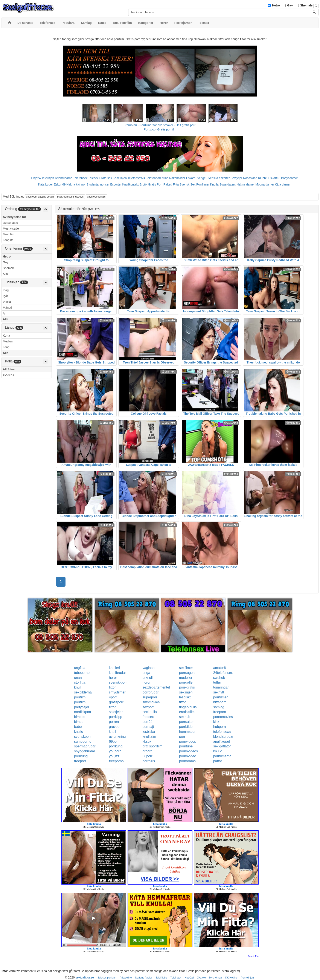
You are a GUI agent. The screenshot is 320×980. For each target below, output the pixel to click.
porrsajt (148, 727)
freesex (148, 717)
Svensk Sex (187, 184)
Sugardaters (227, 184)
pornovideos (188, 751)
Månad (7, 308)
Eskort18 (274, 178)
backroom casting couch (40, 197)
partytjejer (82, 707)
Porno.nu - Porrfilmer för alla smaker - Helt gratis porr (160, 125)
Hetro (276, 5)
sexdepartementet (156, 687)
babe (78, 727)
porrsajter (186, 722)
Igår (5, 296)
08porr (147, 756)
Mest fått (9, 234)
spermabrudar (85, 746)
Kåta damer (283, 184)
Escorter (116, 184)
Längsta (8, 240)
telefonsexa (222, 732)
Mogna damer (265, 184)
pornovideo (188, 756)
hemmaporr (188, 732)
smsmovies (151, 702)
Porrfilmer (203, 184)
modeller (186, 678)
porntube (186, 746)
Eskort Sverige (196, 178)
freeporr (80, 761)
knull (78, 687)
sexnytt (219, 692)
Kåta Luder (46, 184)
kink (216, 722)
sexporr (148, 707)
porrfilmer (221, 697)
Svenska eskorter (218, 178)
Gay (290, 5)
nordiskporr (83, 712)
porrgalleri (187, 682)
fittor (112, 687)
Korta (6, 336)
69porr (114, 742)
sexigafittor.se (85, 977)
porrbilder (186, 727)
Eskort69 (60, 184)
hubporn (220, 727)
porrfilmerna (222, 756)
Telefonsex (80, 178)
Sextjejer (236, 178)
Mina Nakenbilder (174, 178)
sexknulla (150, 712)
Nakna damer (246, 184)
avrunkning (117, 737)
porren (114, 722)
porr (182, 737)
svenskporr (82, 737)
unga (146, 673)
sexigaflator (222, 746)
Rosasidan (250, 178)
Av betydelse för (14, 217)
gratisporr (116, 702)
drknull (147, 678)
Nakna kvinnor (76, 184)
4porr (113, 697)
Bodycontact (289, 178)
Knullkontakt (130, 184)
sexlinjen (186, 692)
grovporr (115, 727)
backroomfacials (96, 197)
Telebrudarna (64, 178)
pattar (218, 761)
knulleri (114, 668)
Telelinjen (48, 178)
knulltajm (149, 737)
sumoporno (83, 742)
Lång (6, 347)
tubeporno (82, 673)
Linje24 (36, 178)
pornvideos (187, 742)
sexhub (185, 717)
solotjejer (116, 712)
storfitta (80, 682)
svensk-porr (118, 682)
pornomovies (223, 717)
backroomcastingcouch (70, 197)
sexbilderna (83, 692)
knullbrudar (117, 673)
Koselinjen (120, 178)
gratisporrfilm (152, 746)
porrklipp (115, 717)
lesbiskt (185, 697)
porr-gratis (187, 687)
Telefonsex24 (136, 178)
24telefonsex (223, 673)
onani (78, 678)
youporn (115, 751)
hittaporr (220, 702)
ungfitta (80, 668)
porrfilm (80, 697)
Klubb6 (263, 178)
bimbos (80, 717)
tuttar (217, 682)
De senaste (10, 223)
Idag (6, 290)
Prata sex (106, 178)
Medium (8, 341)
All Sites (9, 369)
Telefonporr (154, 178)
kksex (147, 742)
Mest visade (11, 229)
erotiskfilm (187, 712)
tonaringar (221, 687)
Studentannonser (98, 184)
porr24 (147, 722)
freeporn (220, 712)
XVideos (8, 375)
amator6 (220, 668)
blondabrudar (223, 737)
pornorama (187, 761)
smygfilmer (117, 692)
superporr (150, 697)
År (4, 313)
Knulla (214, 184)
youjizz (114, 756)
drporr (147, 751)
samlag (219, 707)
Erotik (143, 184)
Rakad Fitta (171, 184)
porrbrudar (150, 692)
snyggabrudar (85, 751)
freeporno (116, 761)
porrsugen (187, 673)
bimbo (79, 722)
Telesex (93, 178)
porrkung (116, 746)
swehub (219, 678)
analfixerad (222, 742)
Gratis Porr (155, 184)
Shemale (306, 5)
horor (113, 678)
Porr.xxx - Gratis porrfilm (160, 129)
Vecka (7, 302)
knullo (79, 732)
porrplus (149, 761)
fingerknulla (188, 707)
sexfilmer (186, 668)
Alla (5, 274)
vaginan (148, 668)
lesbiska (149, 732)
